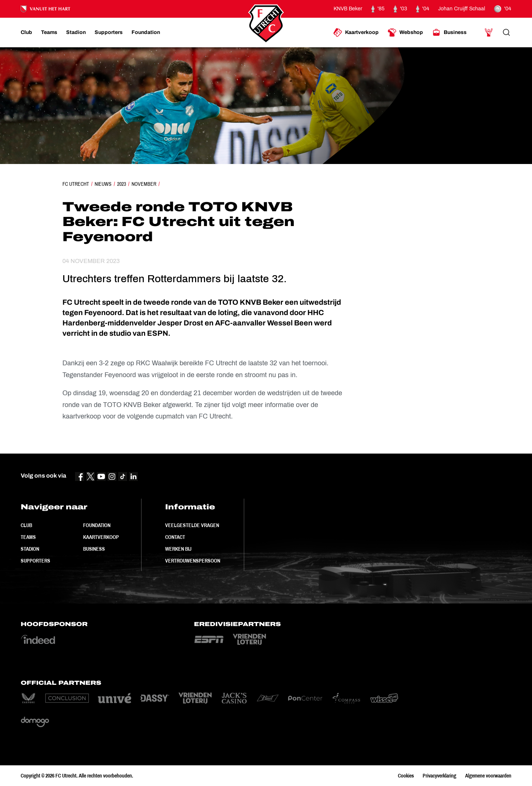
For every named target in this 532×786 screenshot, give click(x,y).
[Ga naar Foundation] (146, 33)
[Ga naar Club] (26, 33)
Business (94, 549)
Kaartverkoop (101, 537)
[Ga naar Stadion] (76, 33)
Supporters (35, 561)
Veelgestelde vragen (192, 525)
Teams (28, 537)
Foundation (97, 525)
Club (26, 525)
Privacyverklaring (439, 776)
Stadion (30, 549)
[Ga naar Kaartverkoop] (356, 33)
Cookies (406, 776)
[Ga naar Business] (449, 33)
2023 (122, 184)
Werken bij (178, 549)
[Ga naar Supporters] (109, 33)
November (144, 184)
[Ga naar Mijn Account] (489, 33)
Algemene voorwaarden (488, 776)
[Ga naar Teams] (49, 33)
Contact (175, 537)
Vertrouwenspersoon (193, 561)
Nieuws (103, 184)
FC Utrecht (76, 184)
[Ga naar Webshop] (405, 33)
